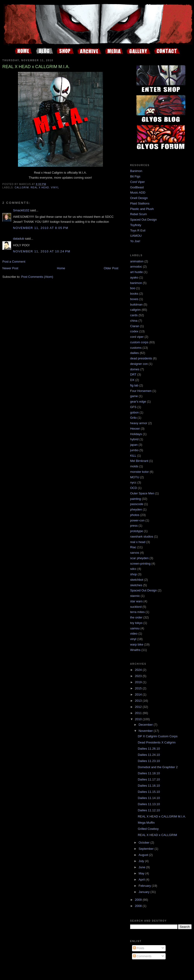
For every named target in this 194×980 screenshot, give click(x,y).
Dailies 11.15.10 (149, 792)
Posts (139, 948)
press (134, 526)
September (147, 849)
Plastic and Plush (142, 209)
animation (137, 261)
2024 (139, 670)
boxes (134, 299)
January (145, 892)
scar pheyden (139, 558)
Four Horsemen (141, 391)
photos (135, 515)
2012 (139, 707)
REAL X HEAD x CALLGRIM (157, 835)
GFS (133, 407)
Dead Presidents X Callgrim (157, 742)
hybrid (134, 439)
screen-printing (140, 564)
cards (134, 315)
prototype (137, 531)
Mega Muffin (146, 823)
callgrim (22, 188)
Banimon (136, 171)
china (134, 321)
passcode (137, 504)
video (134, 634)
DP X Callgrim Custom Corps (158, 736)
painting (136, 499)
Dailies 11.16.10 (149, 786)
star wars (136, 601)
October (145, 843)
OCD (134, 488)
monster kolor (139, 472)
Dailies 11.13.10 (149, 804)
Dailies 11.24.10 (149, 755)
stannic (135, 596)
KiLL (133, 456)
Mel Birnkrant (139, 461)
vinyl (55, 188)
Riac (133, 547)
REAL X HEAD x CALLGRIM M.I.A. (162, 816)
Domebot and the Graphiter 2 (158, 767)
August (144, 855)
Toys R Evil (138, 230)
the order (136, 617)
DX (132, 380)
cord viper (137, 337)
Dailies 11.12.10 (149, 810)
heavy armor (139, 423)
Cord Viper (137, 182)
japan (134, 445)
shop (133, 574)
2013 (139, 701)
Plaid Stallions (140, 203)
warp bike (137, 644)
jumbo (134, 450)
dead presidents (141, 358)
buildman (136, 304)
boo (133, 288)
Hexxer (135, 429)
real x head (40, 188)
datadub (19, 239)
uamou (135, 628)
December (146, 725)
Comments (142, 956)
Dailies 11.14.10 (149, 798)
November (146, 731)
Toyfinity (136, 225)
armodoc (136, 267)
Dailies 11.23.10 (149, 761)
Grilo (133, 418)
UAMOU (136, 236)
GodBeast (137, 187)
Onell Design (139, 198)
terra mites (137, 612)
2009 (139, 900)
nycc (133, 482)
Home (61, 268)
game (134, 396)
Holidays (136, 434)
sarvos (135, 553)
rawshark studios (142, 536)
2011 (139, 713)
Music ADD (138, 193)
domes (135, 369)
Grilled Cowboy (148, 829)
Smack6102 (21, 210)
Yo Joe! (135, 241)
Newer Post (10, 268)
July (142, 861)
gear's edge (138, 402)
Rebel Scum (139, 214)
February (145, 886)
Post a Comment (14, 262)
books (134, 294)
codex (134, 331)
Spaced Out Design (143, 220)
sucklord (136, 607)
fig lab (134, 385)
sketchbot (137, 580)
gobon (134, 412)
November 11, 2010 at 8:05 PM (41, 228)
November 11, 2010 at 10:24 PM (42, 251)
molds (134, 466)
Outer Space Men (142, 493)
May (142, 873)
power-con (137, 520)
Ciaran (135, 326)
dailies (134, 353)
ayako (134, 277)
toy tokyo (136, 623)
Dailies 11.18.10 (149, 773)
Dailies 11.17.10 (149, 779)
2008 (139, 906)
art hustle (136, 272)
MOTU (135, 477)
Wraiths (135, 650)
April (142, 880)
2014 (139, 694)
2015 (139, 688)
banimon (136, 283)
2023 (139, 676)
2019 (139, 682)
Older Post (111, 268)
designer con (139, 364)
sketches (136, 585)
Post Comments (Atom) (37, 277)
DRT (133, 374)
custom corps (139, 342)
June (142, 867)
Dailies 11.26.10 (149, 749)
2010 (139, 719)
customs (136, 348)
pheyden (136, 509)
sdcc (133, 569)
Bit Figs (135, 176)
